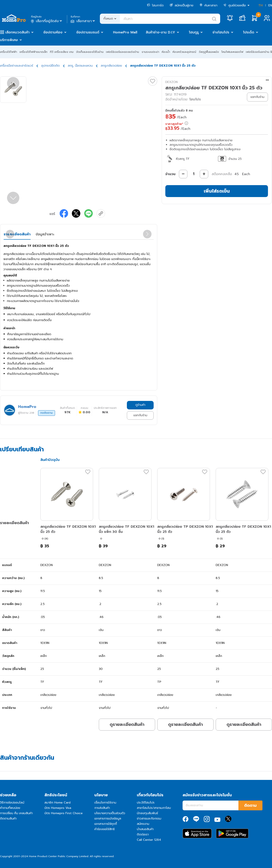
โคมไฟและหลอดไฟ (232, 52)
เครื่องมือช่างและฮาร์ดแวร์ (17, 66)
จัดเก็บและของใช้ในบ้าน (90, 52)
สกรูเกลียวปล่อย (111, 66)
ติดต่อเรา (143, 834)
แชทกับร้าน (140, 415)
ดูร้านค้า (140, 405)
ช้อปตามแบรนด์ (88, 32)
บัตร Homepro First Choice (64, 813)
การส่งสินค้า (102, 808)
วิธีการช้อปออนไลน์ (12, 803)
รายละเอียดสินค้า (17, 234)
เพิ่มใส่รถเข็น (217, 191)
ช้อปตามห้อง (53, 32)
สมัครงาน (143, 824)
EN (270, 5)
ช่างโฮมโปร (221, 32)
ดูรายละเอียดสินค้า (127, 724)
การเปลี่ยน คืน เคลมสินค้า (16, 813)
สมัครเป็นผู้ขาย (182, 5)
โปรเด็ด (249, 32)
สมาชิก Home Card (57, 803)
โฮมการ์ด (155, 5)
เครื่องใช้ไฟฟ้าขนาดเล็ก (33, 52)
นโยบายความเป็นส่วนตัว (110, 813)
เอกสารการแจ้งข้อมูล (108, 819)
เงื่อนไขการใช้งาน (105, 803)
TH (261, 5)
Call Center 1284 (149, 840)
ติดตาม (250, 805)
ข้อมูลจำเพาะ (45, 234)
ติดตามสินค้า (8, 819)
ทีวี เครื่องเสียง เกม (62, 52)
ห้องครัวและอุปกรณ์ (184, 52)
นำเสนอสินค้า (145, 829)
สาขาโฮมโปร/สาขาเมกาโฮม (154, 808)
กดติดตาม (47, 413)
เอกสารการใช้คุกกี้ (106, 824)
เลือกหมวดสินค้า (17, 32)
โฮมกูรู (194, 32)
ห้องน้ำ (166, 52)
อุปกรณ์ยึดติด (50, 66)
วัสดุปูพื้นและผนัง (209, 52)
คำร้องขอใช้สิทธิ (105, 829)
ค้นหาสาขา (208, 5)
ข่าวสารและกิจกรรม (149, 819)
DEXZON (171, 82)
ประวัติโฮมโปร (146, 803)
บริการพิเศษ (9, 40)
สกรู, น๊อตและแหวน (80, 66)
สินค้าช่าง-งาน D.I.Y (160, 32)
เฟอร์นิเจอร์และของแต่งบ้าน (123, 52)
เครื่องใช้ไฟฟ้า (8, 52)
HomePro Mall (125, 32)
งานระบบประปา (150, 52)
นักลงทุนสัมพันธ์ (147, 813)
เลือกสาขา (83, 21)
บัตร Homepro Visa (58, 808)
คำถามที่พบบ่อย (10, 808)
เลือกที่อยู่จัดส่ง (47, 21)
